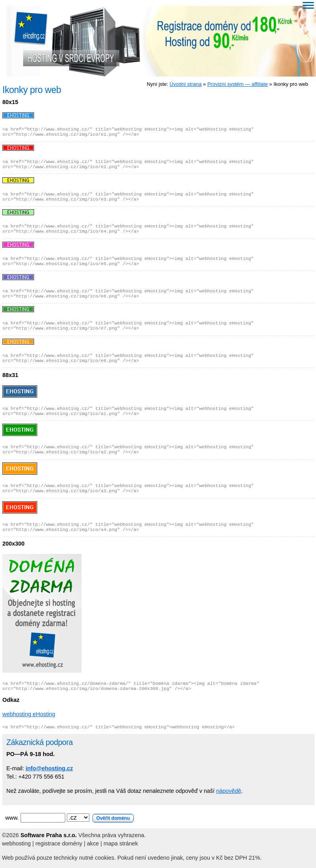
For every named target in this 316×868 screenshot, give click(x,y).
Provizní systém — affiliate (237, 84)
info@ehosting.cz (49, 768)
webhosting (16, 843)
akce (93, 843)
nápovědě (228, 791)
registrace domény (59, 843)
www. (69, 818)
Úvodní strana (186, 84)
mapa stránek (121, 843)
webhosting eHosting (29, 714)
